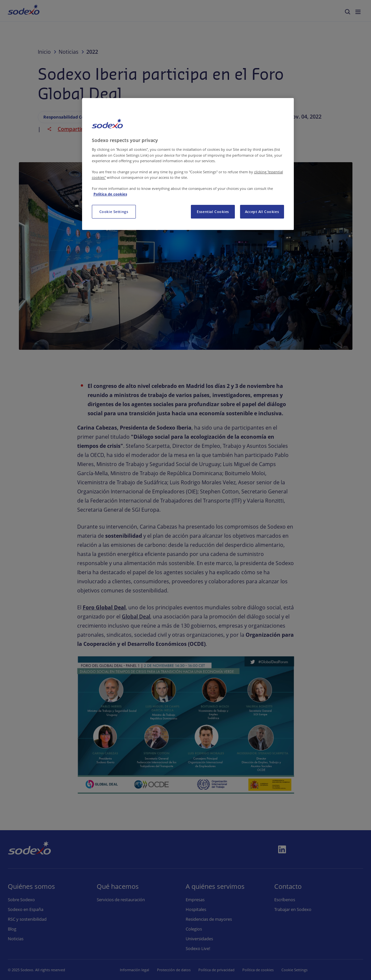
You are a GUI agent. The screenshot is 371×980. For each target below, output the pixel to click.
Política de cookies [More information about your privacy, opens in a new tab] (110, 194)
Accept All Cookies (262, 212)
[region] (188, 164)
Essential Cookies (213, 212)
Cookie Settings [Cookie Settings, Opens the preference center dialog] (114, 212)
